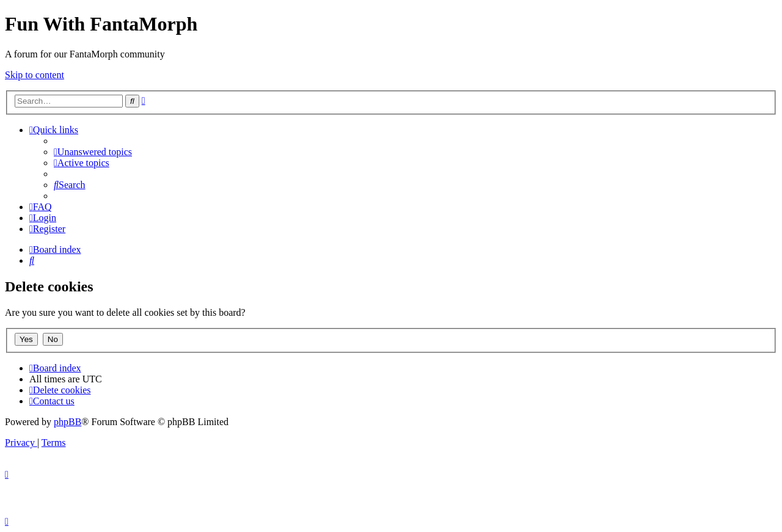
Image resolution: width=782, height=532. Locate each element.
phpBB (68, 422)
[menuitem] (93, 152)
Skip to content (35, 75)
